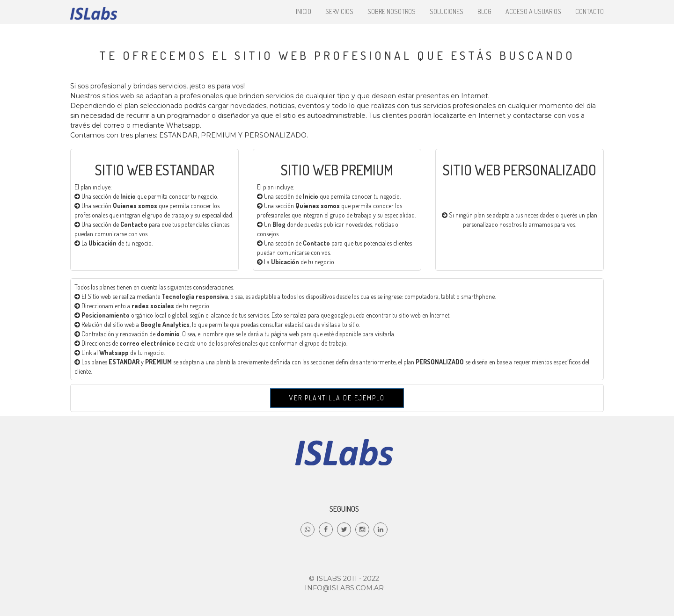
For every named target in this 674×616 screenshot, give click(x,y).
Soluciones (447, 11)
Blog (484, 11)
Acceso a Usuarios (533, 11)
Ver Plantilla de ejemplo (337, 398)
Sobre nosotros (392, 11)
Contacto (590, 11)
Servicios (339, 11)
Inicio (304, 11)
